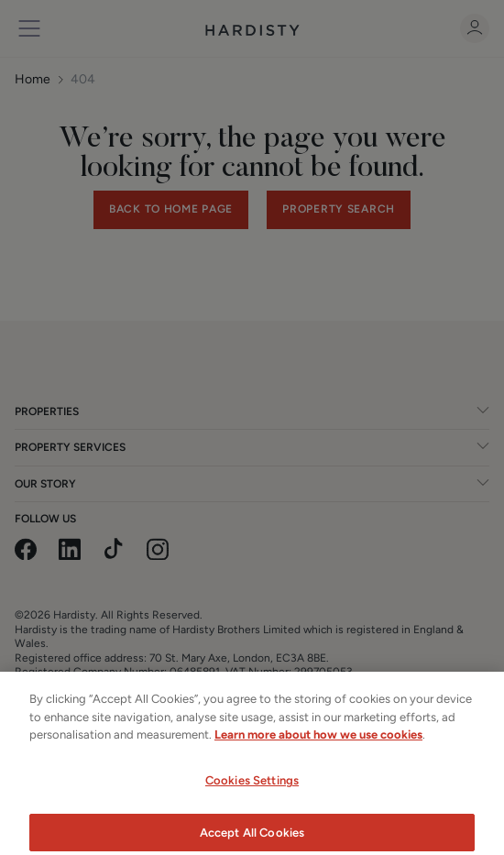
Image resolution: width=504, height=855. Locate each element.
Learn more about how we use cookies (318, 744)
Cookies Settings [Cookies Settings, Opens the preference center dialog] (252, 789)
